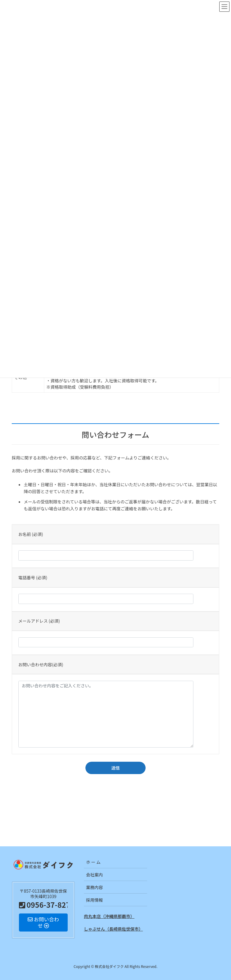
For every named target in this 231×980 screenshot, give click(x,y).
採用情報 (94, 900)
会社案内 (94, 875)
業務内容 (94, 887)
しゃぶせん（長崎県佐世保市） (113, 929)
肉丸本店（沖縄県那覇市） (109, 916)
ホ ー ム (93, 862)
